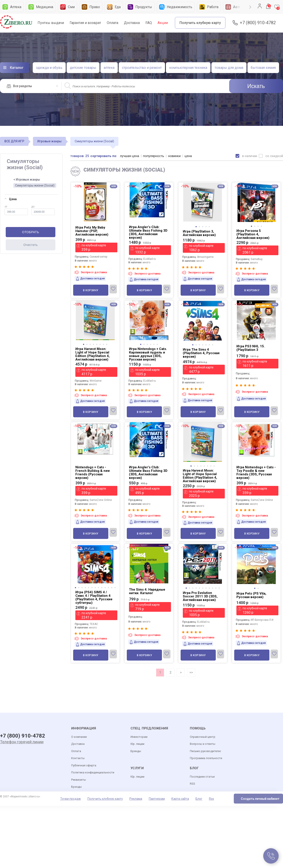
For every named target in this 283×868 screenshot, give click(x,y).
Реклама (136, 799)
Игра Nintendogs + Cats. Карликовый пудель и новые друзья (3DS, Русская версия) (148, 354)
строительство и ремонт (142, 68)
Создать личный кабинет (260, 799)
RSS (192, 784)
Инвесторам (139, 737)
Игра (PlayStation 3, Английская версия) (199, 233)
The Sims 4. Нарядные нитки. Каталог (147, 591)
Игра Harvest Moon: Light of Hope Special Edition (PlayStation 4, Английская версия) (93, 354)
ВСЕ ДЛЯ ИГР (14, 141)
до (43, 210)
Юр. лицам (137, 744)
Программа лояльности (206, 758)
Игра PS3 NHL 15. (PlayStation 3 (251, 348)
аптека (109, 68)
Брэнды (76, 787)
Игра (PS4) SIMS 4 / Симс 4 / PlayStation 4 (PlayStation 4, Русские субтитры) (94, 597)
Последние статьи (202, 777)
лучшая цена (130, 156)
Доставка (132, 23)
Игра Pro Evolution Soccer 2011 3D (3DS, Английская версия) (200, 596)
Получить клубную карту (200, 23)
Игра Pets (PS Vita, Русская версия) (251, 595)
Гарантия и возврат (85, 23)
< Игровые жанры (27, 179)
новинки (174, 156)
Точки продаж (71, 799)
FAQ (149, 23)
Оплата (112, 23)
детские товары (83, 68)
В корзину (91, 290)
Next (250, 7)
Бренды (136, 751)
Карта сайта (180, 799)
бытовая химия (263, 68)
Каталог (17, 68)
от (16, 210)
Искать (256, 86)
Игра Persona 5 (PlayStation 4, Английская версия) (253, 234)
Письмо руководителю (205, 751)
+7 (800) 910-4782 (258, 23)
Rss (211, 799)
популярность (154, 156)
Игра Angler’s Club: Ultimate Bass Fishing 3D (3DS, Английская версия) (148, 232)
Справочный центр (203, 737)
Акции (163, 23)
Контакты (78, 758)
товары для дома (229, 68)
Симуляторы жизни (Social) (35, 185)
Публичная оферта (84, 765)
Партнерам (157, 799)
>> (191, 672)
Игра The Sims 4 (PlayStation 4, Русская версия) (201, 353)
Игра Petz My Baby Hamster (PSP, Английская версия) (92, 231)
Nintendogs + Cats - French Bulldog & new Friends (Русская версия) (93, 472)
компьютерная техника (188, 68)
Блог (199, 799)
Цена (11, 199)
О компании (79, 737)
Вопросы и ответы (203, 744)
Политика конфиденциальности (93, 772)
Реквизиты (79, 780)
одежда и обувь (49, 68)
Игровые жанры (49, 141)
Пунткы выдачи (51, 23)
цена (188, 156)
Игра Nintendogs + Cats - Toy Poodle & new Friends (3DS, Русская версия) (256, 472)
